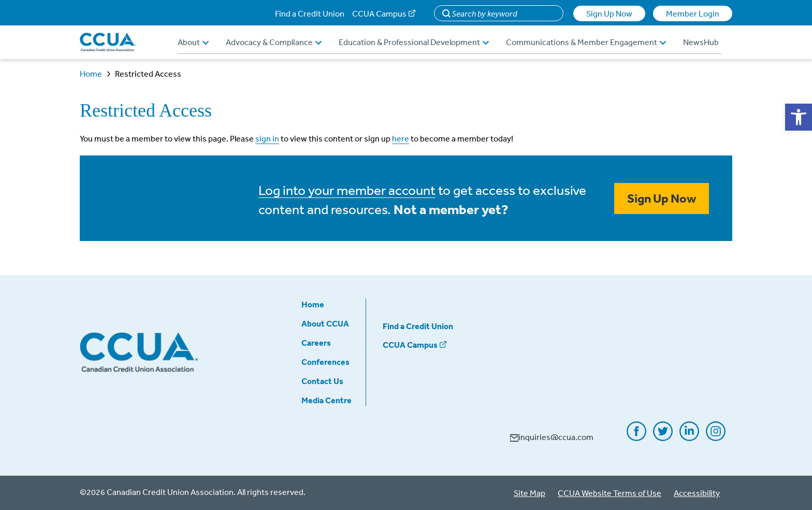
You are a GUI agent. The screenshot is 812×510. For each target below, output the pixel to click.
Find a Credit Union (310, 13)
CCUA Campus (379, 13)
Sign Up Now (609, 13)
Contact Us (322, 381)
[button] (799, 117)
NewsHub (701, 42)
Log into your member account (347, 190)
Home (91, 74)
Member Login (693, 13)
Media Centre (327, 400)
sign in (267, 138)
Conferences (325, 362)
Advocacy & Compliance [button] (274, 42)
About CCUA (325, 323)
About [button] (193, 42)
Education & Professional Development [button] (414, 42)
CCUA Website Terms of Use (610, 493)
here (401, 138)
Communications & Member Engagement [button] (586, 42)
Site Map (530, 493)
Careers (316, 343)
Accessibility (697, 493)
